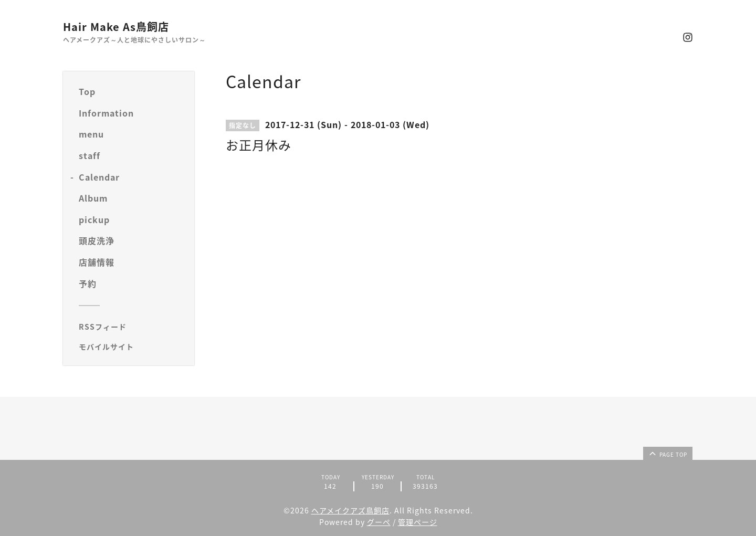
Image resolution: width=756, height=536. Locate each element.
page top (667, 453)
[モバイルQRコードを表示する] (133, 346)
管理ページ (418, 522)
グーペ (379, 522)
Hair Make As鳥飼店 (116, 27)
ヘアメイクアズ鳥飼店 (350, 510)
